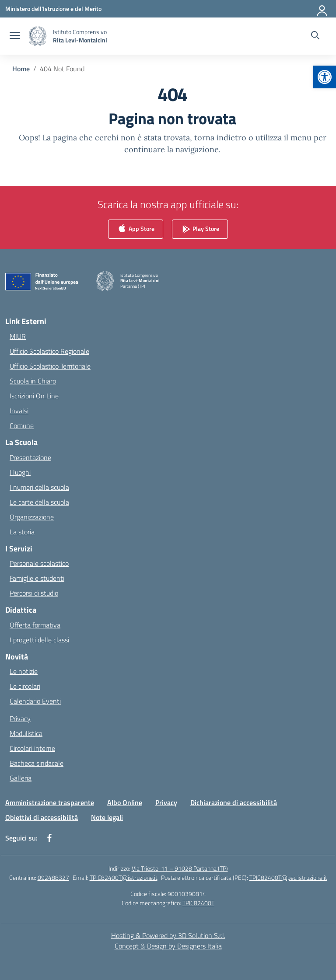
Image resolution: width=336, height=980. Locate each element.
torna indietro (220, 138)
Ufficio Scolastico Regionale (49, 351)
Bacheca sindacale (37, 763)
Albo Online (125, 802)
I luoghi (20, 472)
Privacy (20, 718)
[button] (325, 77)
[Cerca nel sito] (315, 36)
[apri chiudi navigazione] (15, 36)
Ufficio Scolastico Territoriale (50, 366)
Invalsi (19, 411)
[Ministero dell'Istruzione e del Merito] (53, 9)
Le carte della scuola (39, 502)
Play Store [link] (200, 229)
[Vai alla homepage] (80, 36)
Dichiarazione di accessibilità (234, 802)
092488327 (53, 877)
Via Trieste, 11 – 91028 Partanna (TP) (180, 868)
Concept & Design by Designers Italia (168, 946)
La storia (22, 532)
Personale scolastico (39, 563)
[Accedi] (322, 9)
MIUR (18, 336)
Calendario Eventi (35, 701)
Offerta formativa (35, 625)
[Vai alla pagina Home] (21, 69)
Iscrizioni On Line (34, 396)
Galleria (21, 778)
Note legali (107, 817)
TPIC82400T (198, 903)
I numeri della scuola (39, 487)
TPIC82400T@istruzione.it (124, 877)
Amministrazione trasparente (50, 802)
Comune (22, 425)
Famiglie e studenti (37, 578)
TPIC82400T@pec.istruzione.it (288, 877)
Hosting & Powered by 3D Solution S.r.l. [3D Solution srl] (168, 935)
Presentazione (30, 457)
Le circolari (25, 686)
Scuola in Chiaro (33, 381)
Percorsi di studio (34, 593)
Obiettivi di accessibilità (42, 817)
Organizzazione (32, 517)
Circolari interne (32, 748)
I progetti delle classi (39, 640)
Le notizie (24, 671)
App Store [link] (136, 229)
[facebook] (49, 838)
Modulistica (26, 733)
